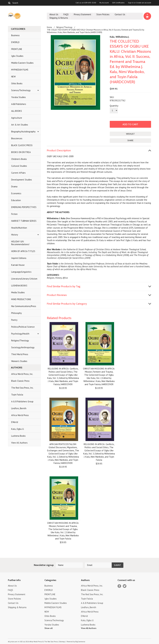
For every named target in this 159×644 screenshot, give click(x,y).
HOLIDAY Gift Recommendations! (20, 243)
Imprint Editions (19, 258)
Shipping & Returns (59, 18)
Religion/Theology (20, 341)
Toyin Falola (17, 395)
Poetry (14, 320)
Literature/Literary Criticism (24, 279)
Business (15, 35)
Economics (16, 193)
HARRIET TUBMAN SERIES (24, 221)
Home (49, 27)
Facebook (119, 586)
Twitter (125, 586)
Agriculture (17, 118)
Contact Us (120, 14)
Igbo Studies (17, 56)
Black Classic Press (20, 381)
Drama (14, 187)
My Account (104, 3)
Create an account (144, 3)
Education (16, 200)
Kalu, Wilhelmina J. (120, 37)
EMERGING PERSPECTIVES (24, 207)
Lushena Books (18, 436)
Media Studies (18, 292)
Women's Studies (19, 361)
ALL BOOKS (17, 111)
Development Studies (22, 180)
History (15, 235)
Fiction (14, 214)
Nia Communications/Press (24, 306)
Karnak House (18, 265)
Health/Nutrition (19, 228)
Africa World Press (20, 415)
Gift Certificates (118, 3)
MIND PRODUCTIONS (21, 299)
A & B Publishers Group (22, 401)
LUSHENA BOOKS (19, 286)
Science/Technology (21, 90)
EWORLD (15, 42)
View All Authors (19, 443)
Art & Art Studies (20, 125)
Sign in (131, 3)
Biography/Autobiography (23, 132)
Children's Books (19, 159)
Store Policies (103, 14)
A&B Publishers (19, 104)
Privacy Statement (82, 14)
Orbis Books (17, 83)
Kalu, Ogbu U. (18, 429)
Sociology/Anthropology (23, 347)
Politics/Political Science (23, 327)
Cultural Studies (19, 166)
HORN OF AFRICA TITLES (23, 251)
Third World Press (20, 354)
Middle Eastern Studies (22, 63)
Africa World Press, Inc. (22, 374)
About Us (54, 14)
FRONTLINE (17, 49)
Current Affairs (18, 173)
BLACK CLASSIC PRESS (22, 145)
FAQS (66, 14)
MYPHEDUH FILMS (20, 70)
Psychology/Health (20, 334)
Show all (49, 628)
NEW (13, 77)
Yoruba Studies (18, 97)
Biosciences (17, 138)
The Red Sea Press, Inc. (22, 388)
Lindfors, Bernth (19, 408)
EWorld (15, 422)
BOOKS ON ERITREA (21, 152)
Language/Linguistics (21, 272)
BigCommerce (80, 642)
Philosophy (16, 313)
